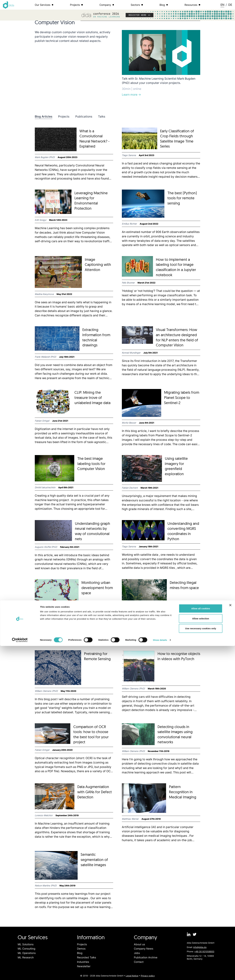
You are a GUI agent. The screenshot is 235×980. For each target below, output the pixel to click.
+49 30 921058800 (204, 951)
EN (222, 5)
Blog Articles (44, 116)
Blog (80, 953)
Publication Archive (146, 957)
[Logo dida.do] (9, 5)
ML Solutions (26, 944)
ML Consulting (26, 949)
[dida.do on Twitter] (195, 934)
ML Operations (27, 953)
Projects (64, 116)
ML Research (26, 957)
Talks (102, 116)
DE (230, 5)
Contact (139, 962)
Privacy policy (148, 976)
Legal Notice (132, 976)
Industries (83, 962)
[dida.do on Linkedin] (189, 934)
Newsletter (84, 966)
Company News (144, 949)
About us (139, 944)
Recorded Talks (87, 957)
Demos (81, 949)
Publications (84, 116)
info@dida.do (200, 947)
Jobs (137, 953)
